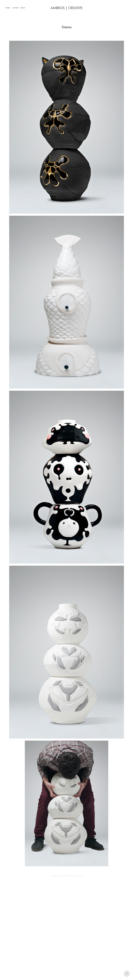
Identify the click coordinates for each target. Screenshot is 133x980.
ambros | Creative (66, 8)
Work (8, 8)
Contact (16, 8)
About (23, 8)
